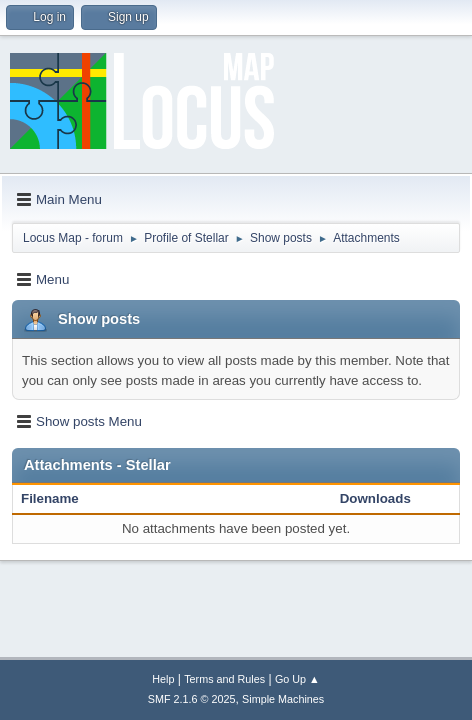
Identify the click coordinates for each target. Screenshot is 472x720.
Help (163, 679)
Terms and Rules (224, 679)
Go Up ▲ (297, 679)
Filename (60, 498)
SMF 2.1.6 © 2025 (192, 699)
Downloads (375, 498)
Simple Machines (283, 699)
